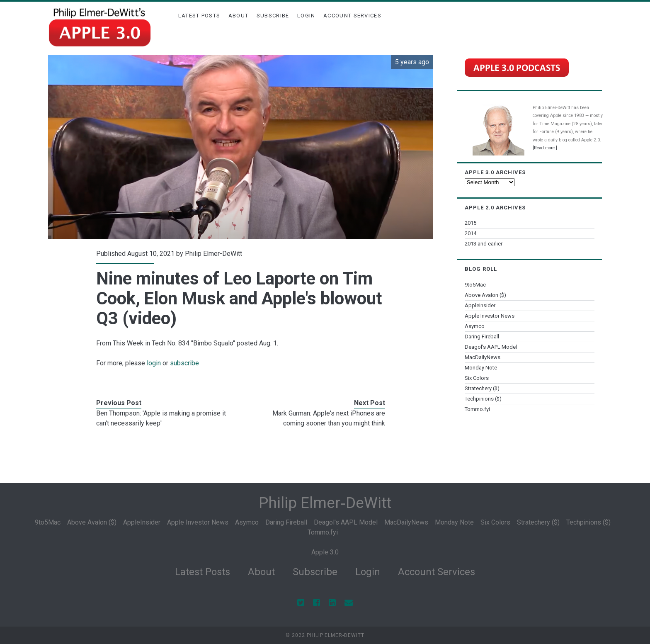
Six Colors (477, 378)
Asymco (475, 326)
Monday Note (481, 368)
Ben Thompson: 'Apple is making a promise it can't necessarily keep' (161, 418)
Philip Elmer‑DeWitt (325, 503)
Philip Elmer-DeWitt (213, 254)
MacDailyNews (483, 357)
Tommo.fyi (477, 409)
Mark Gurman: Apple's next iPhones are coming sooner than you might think (329, 418)
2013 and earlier (484, 244)
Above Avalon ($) (485, 295)
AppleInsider (480, 305)
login (154, 363)
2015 (471, 223)
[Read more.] (545, 148)
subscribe (184, 363)
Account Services (352, 16)
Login (306, 16)
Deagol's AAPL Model (491, 347)
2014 (471, 233)
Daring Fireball (482, 337)
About (239, 16)
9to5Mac (475, 285)
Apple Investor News (490, 316)
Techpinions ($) (483, 399)
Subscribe (273, 16)
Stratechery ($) (482, 388)
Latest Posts (199, 16)
